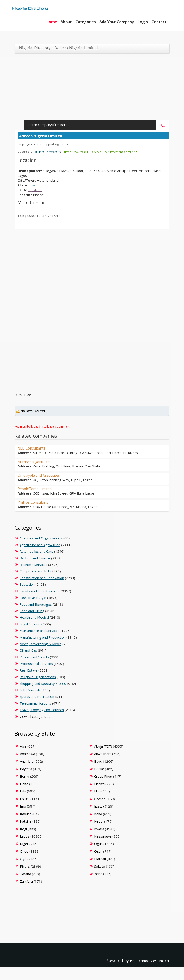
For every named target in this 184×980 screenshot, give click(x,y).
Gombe (100, 799)
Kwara (99, 829)
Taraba (25, 873)
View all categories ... (35, 716)
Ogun (98, 843)
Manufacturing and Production (43, 637)
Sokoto (100, 866)
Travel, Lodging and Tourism (42, 709)
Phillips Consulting (36, 502)
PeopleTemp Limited (38, 488)
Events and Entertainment (40, 591)
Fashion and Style (33, 597)
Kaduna (26, 814)
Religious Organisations (38, 677)
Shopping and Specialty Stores (43, 683)
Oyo (23, 858)
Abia (23, 746)
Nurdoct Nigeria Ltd (37, 461)
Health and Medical (34, 617)
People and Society (34, 657)
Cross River (103, 776)
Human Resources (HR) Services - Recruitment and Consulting (112, 152)
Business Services (49, 151)
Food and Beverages (36, 604)
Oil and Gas (28, 650)
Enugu (25, 799)
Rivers (25, 866)
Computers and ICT (35, 571)
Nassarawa (103, 836)
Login (143, 22)
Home (51, 22)
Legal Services (31, 624)
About (66, 22)
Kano (98, 814)
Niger (24, 843)
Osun (98, 851)
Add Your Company (117, 22)
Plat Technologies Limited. (144, 960)
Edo (23, 791)
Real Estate (28, 670)
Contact (159, 22)
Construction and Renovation (42, 578)
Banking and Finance (35, 558)
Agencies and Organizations (41, 538)
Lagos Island (37, 190)
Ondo (24, 851)
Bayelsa (26, 768)
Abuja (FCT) (103, 746)
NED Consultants (34, 448)
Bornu (25, 776)
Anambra (27, 761)
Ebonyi (99, 784)
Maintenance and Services (39, 630)
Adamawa (27, 753)
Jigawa (99, 806)
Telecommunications (35, 703)
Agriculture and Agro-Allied (40, 545)
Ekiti (97, 791)
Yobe (98, 873)
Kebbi (99, 821)
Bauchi (99, 761)
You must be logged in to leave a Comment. (42, 426)
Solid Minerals (30, 690)
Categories (86, 22)
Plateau (100, 858)
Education (27, 584)
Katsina (26, 821)
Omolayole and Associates (43, 475)
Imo (23, 806)
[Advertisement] (90, 88)
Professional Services (36, 663)
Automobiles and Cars (36, 551)
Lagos (34, 185)
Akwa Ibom (103, 753)
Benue (99, 768)
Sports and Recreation (37, 696)
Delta (24, 784)
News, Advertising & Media (41, 644)
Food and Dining (32, 611)
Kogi (23, 829)
